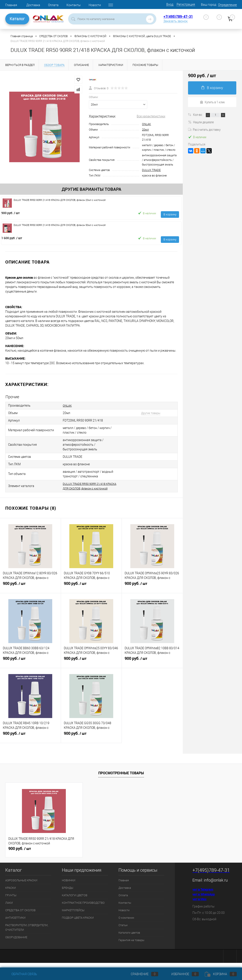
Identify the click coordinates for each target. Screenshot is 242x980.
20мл (145, 130)
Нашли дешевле (201, 122)
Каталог (17, 19)
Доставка (33, 5)
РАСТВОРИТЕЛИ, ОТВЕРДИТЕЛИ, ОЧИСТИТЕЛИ (27, 932)
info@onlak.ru (216, 885)
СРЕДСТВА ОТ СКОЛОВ (20, 915)
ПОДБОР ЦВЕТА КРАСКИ (78, 922)
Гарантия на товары (131, 945)
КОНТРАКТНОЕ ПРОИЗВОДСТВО (83, 907)
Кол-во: (198, 115)
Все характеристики (151, 116)
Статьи (123, 930)
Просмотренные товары (121, 778)
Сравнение (141, 974)
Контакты (74, 5)
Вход (170, 4)
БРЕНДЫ (68, 892)
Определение (227, 5)
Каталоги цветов (129, 937)
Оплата (53, 5)
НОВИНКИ (69, 885)
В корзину (170, 214)
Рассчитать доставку (204, 129)
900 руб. (11, 213)
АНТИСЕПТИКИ (15, 922)
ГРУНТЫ (11, 900)
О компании (126, 922)
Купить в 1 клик (212, 102)
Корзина (221, 974)
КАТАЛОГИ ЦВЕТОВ (75, 900)
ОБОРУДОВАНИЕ (16, 942)
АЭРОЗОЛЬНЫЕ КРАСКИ (21, 885)
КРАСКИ (11, 892)
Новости (95, 5)
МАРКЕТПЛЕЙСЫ (73, 915)
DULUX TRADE (151, 170)
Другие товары (151, 413)
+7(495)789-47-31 (178, 16)
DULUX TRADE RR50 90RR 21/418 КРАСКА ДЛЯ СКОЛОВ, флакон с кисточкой (86, 488)
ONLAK (146, 124)
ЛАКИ (9, 907)
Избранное (181, 974)
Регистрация (186, 4)
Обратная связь (21, 974)
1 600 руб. (12, 238)
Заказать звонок (176, 21)
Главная (11, 5)
